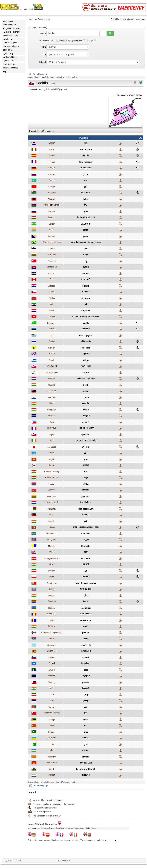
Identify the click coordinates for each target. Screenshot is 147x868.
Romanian (52, 614)
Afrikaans (52, 193)
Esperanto (52, 323)
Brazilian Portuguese (52, 242)
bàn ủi (89, 763)
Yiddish (52, 775)
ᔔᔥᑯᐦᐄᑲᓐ (86, 279)
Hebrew (52, 397)
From (43, 47)
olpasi (96, 527)
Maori (52, 515)
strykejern (86, 558)
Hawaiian (52, 391)
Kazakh (52, 453)
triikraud (86, 329)
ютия (86, 254)
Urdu (52, 744)
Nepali (52, 552)
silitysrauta (86, 341)
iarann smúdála (89, 440)
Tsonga (52, 720)
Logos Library (34, 77)
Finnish (52, 341)
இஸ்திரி (86, 688)
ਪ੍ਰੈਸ (86, 596)
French (52, 162)
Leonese (52, 490)
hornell (86, 274)
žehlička (86, 292)
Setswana (52, 645)
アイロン (86, 447)
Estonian (52, 329)
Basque (52, 217)
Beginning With (75, 41)
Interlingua (52, 428)
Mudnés (52, 546)
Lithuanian (52, 497)
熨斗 (86, 713)
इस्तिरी (86, 230)
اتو (86, 304)
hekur (86, 199)
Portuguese (52, 583)
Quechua (52, 601)
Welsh (52, 769)
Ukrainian (52, 738)
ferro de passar (94, 242)
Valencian (52, 757)
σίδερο (86, 360)
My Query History (42, 19)
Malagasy (52, 509)
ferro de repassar (86, 428)
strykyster (86, 193)
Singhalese (52, 651)
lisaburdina (82, 217)
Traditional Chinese (52, 713)
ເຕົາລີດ (86, 484)
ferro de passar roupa (86, 583)
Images (51, 77)
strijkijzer (86, 311)
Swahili (52, 670)
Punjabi (52, 596)
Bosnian (52, 236)
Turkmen (52, 732)
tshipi (83, 645)
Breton (52, 249)
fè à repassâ (94, 316)
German (52, 168)
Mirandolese (52, 534)
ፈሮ (86, 707)
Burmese (52, 261)
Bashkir (52, 212)
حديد (86, 180)
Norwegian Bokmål (52, 558)
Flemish (52, 348)
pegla (86, 236)
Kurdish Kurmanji (52, 472)
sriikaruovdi (86, 620)
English (52, 143)
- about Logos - (63, 861)
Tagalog (52, 682)
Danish (52, 298)
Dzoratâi (52, 316)
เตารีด (86, 701)
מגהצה (86, 397)
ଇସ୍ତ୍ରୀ (86, 564)
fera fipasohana (86, 509)
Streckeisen (86, 502)
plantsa (86, 682)
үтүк (86, 460)
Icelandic (52, 415)
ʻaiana (86, 391)
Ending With (89, 41)
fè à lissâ (83, 316)
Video (74, 77)
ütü (86, 205)
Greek (52, 360)
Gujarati (52, 385)
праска (86, 738)
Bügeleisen (86, 168)
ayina (86, 720)
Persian (52, 571)
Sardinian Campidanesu (52, 633)
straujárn (86, 415)
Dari (52, 304)
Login (124, 19)
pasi (86, 670)
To (45, 55)
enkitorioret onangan (83, 527)
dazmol (86, 750)
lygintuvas (86, 497)
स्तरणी (86, 626)
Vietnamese (52, 763)
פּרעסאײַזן (86, 775)
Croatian (52, 286)
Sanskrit (52, 626)
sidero (86, 373)
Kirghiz (52, 459)
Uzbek (52, 750)
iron (86, 143)
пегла (86, 638)
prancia (86, 633)
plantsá (86, 422)
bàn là (83, 763)
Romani (52, 608)
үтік (86, 453)
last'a (86, 601)
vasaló (86, 410)
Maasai (52, 527)
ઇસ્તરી (86, 385)
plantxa (92, 217)
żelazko (86, 577)
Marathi (52, 521)
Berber (52, 224)
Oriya (52, 564)
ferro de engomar (79, 242)
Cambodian (52, 267)
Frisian (52, 354)
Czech (52, 292)
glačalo (86, 286)
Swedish (52, 676)
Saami (52, 620)
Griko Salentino (52, 373)
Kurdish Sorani (52, 477)
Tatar (52, 695)
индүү (86, 540)
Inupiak (52, 435)
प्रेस (88, 403)
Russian (52, 174)
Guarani (52, 378)
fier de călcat (86, 614)
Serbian (52, 638)
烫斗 (86, 187)
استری (86, 744)
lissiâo (75, 316)
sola (89, 645)
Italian (52, 150)
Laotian (52, 484)
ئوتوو (86, 477)
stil (94, 769)
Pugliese (52, 589)
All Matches (60, 41)
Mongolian (52, 539)
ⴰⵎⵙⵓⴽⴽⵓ (86, 224)
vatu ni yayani (86, 335)
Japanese (52, 447)
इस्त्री (84, 403)
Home (30, 19)
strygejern (86, 298)
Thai (52, 700)
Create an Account (137, 19)
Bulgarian (52, 254)
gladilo (86, 323)
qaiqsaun (86, 435)
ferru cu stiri (86, 589)
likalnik (86, 658)
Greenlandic (52, 366)
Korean (52, 465)
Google (44, 77)
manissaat (86, 366)
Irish (52, 440)
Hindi (52, 403)
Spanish (52, 155)
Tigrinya (52, 707)
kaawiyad (86, 663)
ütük (86, 732)
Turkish (52, 725)
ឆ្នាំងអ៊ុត (86, 267)
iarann (78, 440)
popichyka (90, 378)
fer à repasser (86, 162)
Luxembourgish (52, 502)
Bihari (52, 230)
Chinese (52, 187)
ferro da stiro (86, 150)
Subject (42, 62)
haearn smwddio (84, 769)
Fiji (52, 335)
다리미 (86, 465)
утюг (86, 174)
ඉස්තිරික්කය (86, 651)
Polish (52, 577)
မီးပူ (86, 261)
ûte (86, 472)
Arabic (52, 180)
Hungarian (52, 410)
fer (86, 249)
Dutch (52, 311)
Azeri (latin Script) (52, 205)
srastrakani (86, 608)
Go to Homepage (40, 74)
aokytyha (81, 378)
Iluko (52, 422)
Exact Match (46, 41)
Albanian (52, 199)
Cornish (52, 274)
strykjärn (86, 676)
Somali (52, 663)
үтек (86, 212)
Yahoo (58, 77)
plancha (86, 155)
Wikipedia (66, 77)
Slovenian (52, 658)
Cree (52, 279)
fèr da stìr (86, 546)
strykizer (86, 354)
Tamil (52, 688)
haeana (86, 515)
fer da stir (86, 534)
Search (42, 33)
